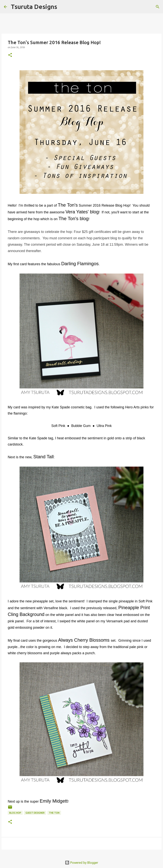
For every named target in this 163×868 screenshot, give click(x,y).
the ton (54, 813)
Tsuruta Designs (34, 7)
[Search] (63, 7)
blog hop (15, 813)
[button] (10, 55)
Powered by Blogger (81, 863)
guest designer (35, 813)
